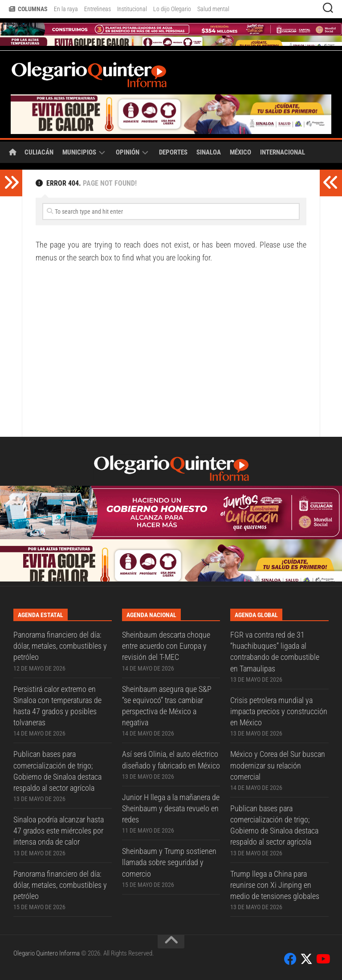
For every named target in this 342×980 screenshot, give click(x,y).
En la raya (66, 9)
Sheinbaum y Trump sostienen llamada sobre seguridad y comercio (169, 862)
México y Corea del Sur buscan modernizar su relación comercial (278, 765)
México (240, 152)
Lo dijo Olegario (172, 9)
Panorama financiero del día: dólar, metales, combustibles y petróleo (60, 646)
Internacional (283, 152)
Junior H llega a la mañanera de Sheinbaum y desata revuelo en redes (171, 808)
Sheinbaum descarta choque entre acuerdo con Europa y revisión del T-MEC (166, 646)
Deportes (173, 152)
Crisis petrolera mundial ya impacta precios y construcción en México (279, 711)
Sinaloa (209, 152)
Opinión (128, 152)
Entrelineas (98, 9)
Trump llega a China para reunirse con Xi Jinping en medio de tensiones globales (275, 885)
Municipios (79, 152)
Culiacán (39, 152)
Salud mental (213, 9)
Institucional (132, 9)
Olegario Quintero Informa (47, 953)
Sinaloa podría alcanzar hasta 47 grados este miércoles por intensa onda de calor (59, 831)
